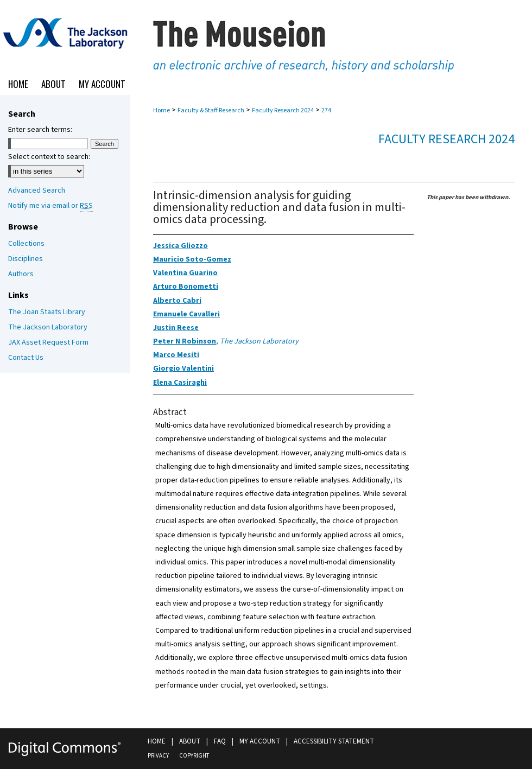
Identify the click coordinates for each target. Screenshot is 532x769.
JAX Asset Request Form (48, 342)
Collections (26, 244)
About (190, 741)
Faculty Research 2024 (283, 110)
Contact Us (26, 358)
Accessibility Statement (334, 741)
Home (161, 110)
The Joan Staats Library (47, 312)
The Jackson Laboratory (48, 327)
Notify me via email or (50, 206)
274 (326, 110)
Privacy (158, 756)
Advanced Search (37, 190)
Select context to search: (49, 157)
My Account (260, 741)
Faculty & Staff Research (211, 110)
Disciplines (26, 259)
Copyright (194, 756)
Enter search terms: (40, 130)
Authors (21, 274)
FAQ (220, 741)
